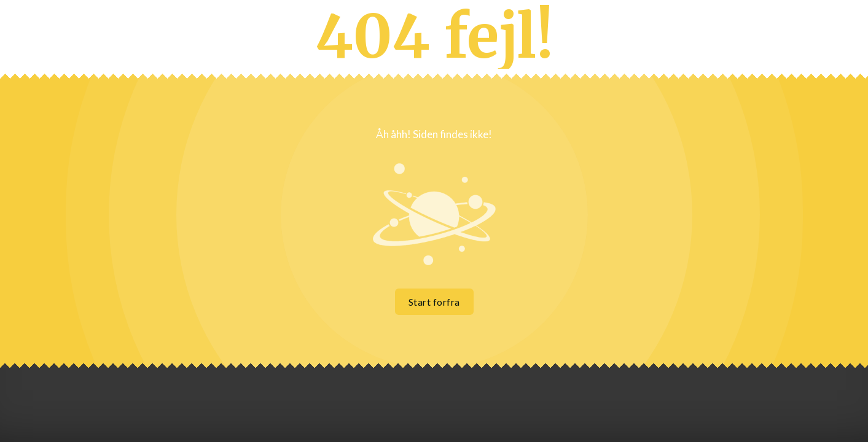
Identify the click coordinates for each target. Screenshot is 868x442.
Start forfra (434, 302)
